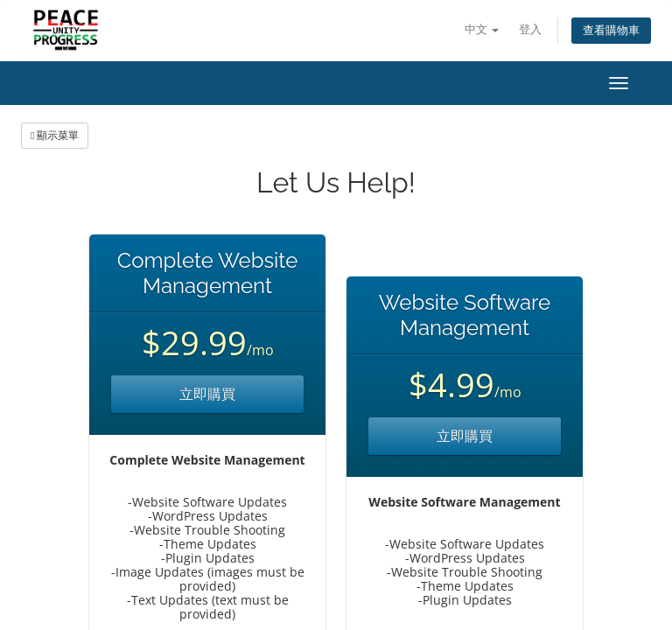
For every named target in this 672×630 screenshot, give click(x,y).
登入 (530, 29)
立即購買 (207, 394)
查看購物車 (611, 30)
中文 (482, 29)
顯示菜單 (55, 135)
